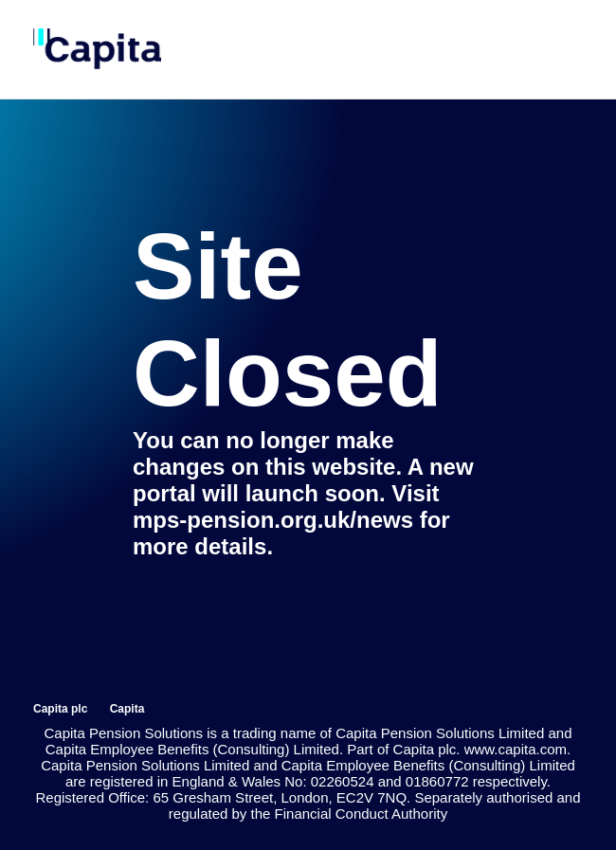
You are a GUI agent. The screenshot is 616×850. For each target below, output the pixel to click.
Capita (127, 709)
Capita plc (60, 709)
